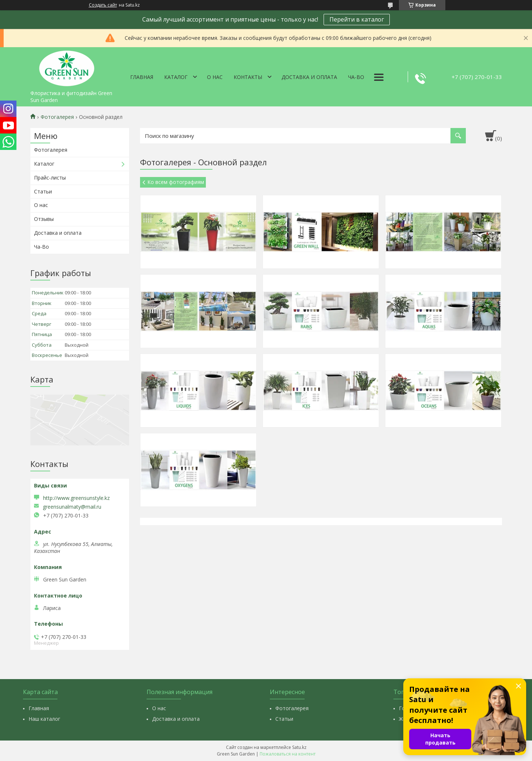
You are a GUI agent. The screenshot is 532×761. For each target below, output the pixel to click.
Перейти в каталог (357, 19)
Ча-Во (356, 77)
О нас (215, 77)
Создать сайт (103, 5)
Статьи (43, 191)
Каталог (176, 77)
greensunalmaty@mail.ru (72, 507)
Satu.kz (299, 747)
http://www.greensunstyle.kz (76, 498)
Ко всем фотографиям (176, 182)
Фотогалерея (57, 117)
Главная (142, 77)
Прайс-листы (50, 178)
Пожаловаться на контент (288, 754)
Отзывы (44, 219)
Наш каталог (44, 719)
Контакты (248, 77)
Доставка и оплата (309, 77)
